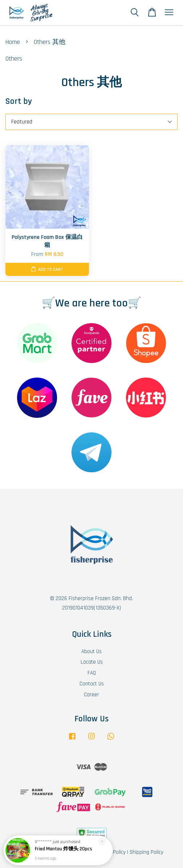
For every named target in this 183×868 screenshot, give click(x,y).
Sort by (19, 101)
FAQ (92, 673)
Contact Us (92, 684)
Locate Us (92, 662)
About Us (91, 651)
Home (13, 42)
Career (91, 695)
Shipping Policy (147, 852)
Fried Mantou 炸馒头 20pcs (64, 851)
